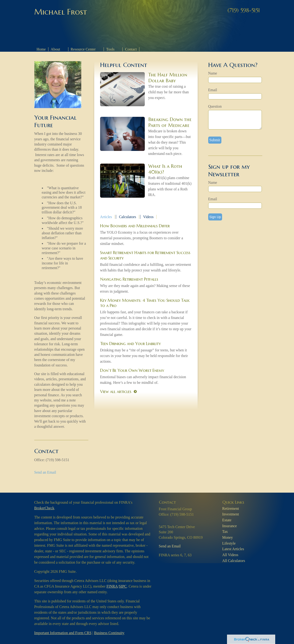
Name (213, 73)
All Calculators (234, 561)
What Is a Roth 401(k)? (165, 169)
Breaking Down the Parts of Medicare (170, 122)
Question (215, 106)
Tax (225, 532)
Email (213, 90)
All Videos (230, 555)
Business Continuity (109, 633)
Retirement (231, 509)
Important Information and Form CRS (63, 633)
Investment (231, 514)
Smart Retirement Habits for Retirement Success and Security (145, 255)
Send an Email (45, 472)
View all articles (116, 391)
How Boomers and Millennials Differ (135, 226)
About (55, 49)
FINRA (112, 586)
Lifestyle (229, 543)
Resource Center (83, 49)
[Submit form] (215, 140)
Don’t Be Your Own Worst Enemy (132, 370)
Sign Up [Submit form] (215, 217)
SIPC (123, 586)
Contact (131, 49)
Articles (106, 217)
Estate (227, 520)
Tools (110, 49)
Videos (148, 217)
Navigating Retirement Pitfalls (129, 279)
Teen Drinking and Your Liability (130, 344)
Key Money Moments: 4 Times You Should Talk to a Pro (145, 303)
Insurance (230, 526)
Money (228, 537)
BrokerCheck (44, 508)
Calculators (127, 217)
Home (41, 49)
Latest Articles (233, 549)
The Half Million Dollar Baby (168, 78)
